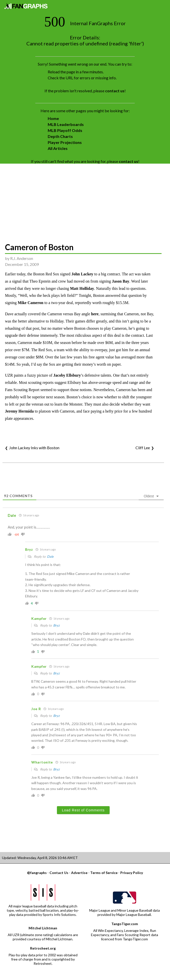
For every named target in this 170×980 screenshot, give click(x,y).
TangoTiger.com (125, 924)
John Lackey (82, 274)
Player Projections (65, 142)
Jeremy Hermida (19, 411)
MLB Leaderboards (66, 124)
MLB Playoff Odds (65, 130)
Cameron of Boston (39, 247)
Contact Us (59, 873)
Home (53, 118)
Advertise (79, 873)
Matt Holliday (82, 288)
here (95, 314)
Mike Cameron (30, 303)
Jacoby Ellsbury (67, 375)
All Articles (58, 148)
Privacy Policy (132, 873)
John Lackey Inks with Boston (34, 448)
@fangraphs (37, 873)
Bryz (56, 625)
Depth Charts (60, 136)
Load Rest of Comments (83, 810)
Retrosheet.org (43, 948)
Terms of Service (104, 873)
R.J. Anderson (22, 258)
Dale (50, 556)
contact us (115, 91)
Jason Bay (121, 281)
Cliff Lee (143, 448)
